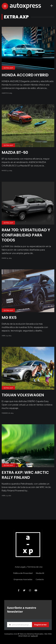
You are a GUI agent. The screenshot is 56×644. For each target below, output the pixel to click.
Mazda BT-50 (15, 152)
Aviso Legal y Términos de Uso (29, 567)
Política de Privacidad (23, 573)
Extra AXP (8, 68)
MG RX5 (9, 318)
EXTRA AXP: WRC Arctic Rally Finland (25, 475)
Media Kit (40, 573)
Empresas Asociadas (23, 579)
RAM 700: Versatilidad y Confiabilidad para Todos (26, 235)
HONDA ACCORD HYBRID (25, 75)
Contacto (40, 579)
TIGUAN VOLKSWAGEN (23, 395)
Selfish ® (34, 636)
